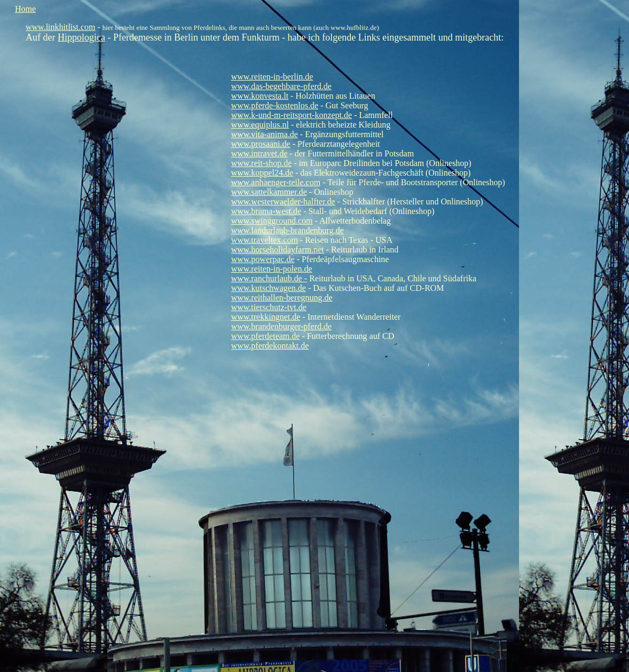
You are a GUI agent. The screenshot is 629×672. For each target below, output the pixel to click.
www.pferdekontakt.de (270, 346)
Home (25, 9)
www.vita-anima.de (265, 134)
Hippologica (81, 37)
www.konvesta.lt (260, 96)
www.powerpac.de (263, 259)
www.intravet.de (260, 153)
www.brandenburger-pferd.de (282, 326)
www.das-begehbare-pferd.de (281, 86)
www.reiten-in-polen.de (272, 269)
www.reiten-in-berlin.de (272, 77)
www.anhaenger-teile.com (276, 182)
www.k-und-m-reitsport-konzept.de (292, 115)
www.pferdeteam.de (266, 336)
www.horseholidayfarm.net (278, 250)
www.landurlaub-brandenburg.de (288, 230)
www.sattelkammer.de (269, 192)
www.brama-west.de (266, 211)
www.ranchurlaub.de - (269, 278)
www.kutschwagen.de (269, 288)
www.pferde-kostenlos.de (275, 105)
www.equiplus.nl (260, 125)
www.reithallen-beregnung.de (282, 298)
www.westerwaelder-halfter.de (283, 201)
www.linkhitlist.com (61, 27)
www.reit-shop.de (262, 163)
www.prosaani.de (261, 144)
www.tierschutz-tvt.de (269, 307)
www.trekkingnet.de (266, 317)
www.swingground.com (272, 221)
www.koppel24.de (262, 173)
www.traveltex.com (265, 240)
